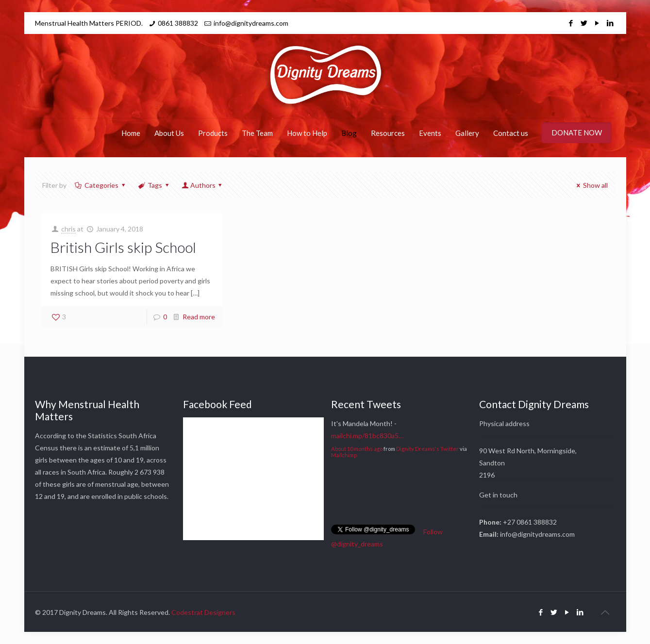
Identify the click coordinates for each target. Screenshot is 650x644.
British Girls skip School (123, 247)
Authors (203, 185)
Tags (154, 185)
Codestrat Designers (203, 612)
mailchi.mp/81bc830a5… (367, 436)
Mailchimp (344, 455)
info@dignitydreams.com (251, 23)
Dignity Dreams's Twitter (427, 449)
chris (68, 229)
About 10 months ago (357, 449)
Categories (101, 185)
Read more (199, 317)
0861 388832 (178, 23)
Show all (591, 185)
